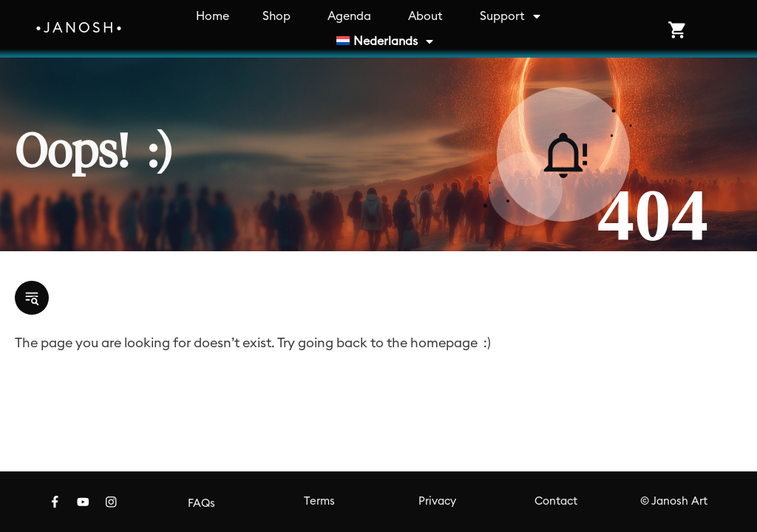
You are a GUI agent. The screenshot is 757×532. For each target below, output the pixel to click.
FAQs (201, 504)
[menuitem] (386, 41)
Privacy (437, 501)
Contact (556, 501)
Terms (319, 501)
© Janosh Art (674, 501)
